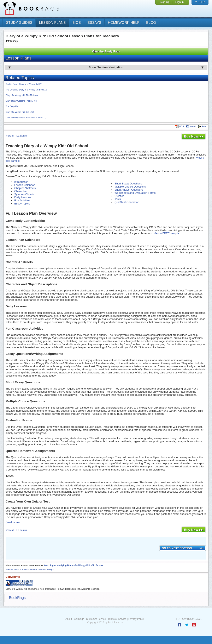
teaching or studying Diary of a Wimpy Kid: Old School (74, 565)
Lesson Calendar (24, 185)
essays (94, 23)
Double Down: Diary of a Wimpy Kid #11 (24, 84)
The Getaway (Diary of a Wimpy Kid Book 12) (26, 90)
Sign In (179, 2)
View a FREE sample (17, 136)
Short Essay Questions (128, 184)
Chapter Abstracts (25, 188)
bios (77, 23)
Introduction (21, 182)
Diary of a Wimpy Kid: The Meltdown (22, 95)
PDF (179, 126)
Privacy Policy (136, 619)
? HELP (200, 2)
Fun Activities (22, 200)
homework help (124, 23)
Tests (118, 199)
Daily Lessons (23, 197)
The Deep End (12, 106)
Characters (21, 191)
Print (202, 126)
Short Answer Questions (129, 190)
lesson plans (52, 23)
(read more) (13, 522)
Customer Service (96, 619)
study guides (19, 23)
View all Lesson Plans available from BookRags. (30, 569)
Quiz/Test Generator (126, 202)
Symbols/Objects (24, 194)
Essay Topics (22, 204)
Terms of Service (117, 619)
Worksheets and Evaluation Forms (135, 193)
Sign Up (165, 2)
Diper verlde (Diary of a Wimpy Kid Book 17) (26, 118)
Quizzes (119, 196)
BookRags (17, 598)
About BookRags (75, 619)
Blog (151, 23)
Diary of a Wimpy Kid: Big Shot (20, 112)
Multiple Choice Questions (130, 187)
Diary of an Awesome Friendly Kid (21, 101)
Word (191, 126)
